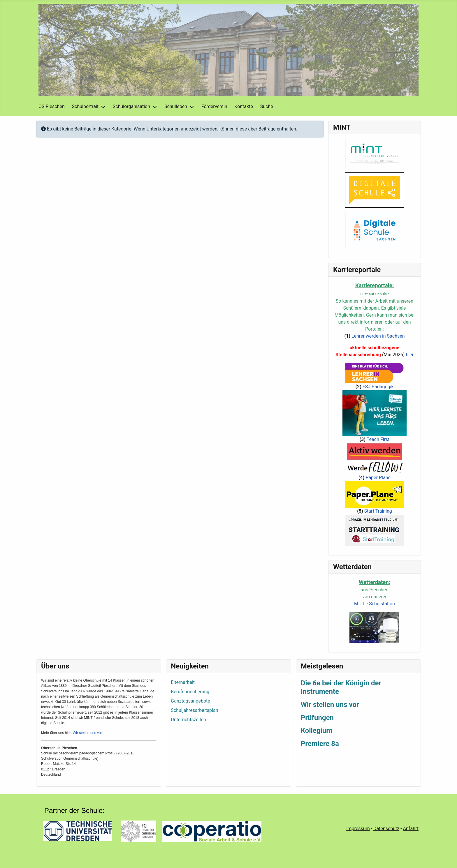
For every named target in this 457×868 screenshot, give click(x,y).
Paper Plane (378, 478)
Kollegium (317, 731)
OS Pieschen (52, 106)
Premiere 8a (320, 744)
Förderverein (214, 106)
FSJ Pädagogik (378, 387)
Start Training (378, 511)
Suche (267, 106)
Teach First (378, 439)
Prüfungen (317, 718)
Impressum (358, 829)
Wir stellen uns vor (87, 733)
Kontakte (244, 106)
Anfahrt (411, 829)
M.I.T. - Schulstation (375, 604)
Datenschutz (386, 829)
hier (410, 355)
